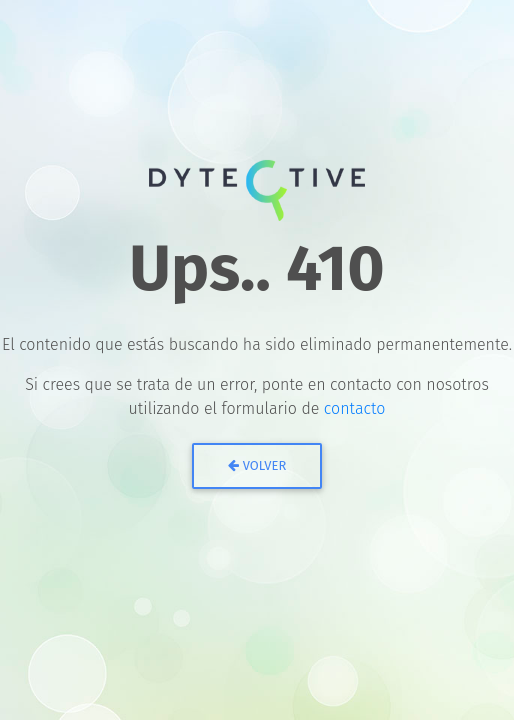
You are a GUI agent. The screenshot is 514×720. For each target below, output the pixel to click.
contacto (355, 408)
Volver (257, 465)
